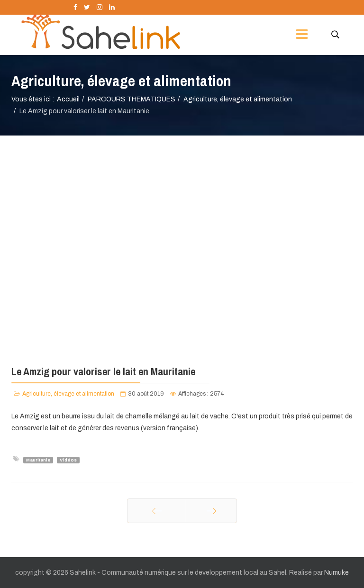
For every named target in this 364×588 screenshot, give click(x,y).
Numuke (337, 573)
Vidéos (68, 460)
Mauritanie (38, 460)
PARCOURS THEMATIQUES (132, 99)
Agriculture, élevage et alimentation (238, 99)
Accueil (68, 99)
